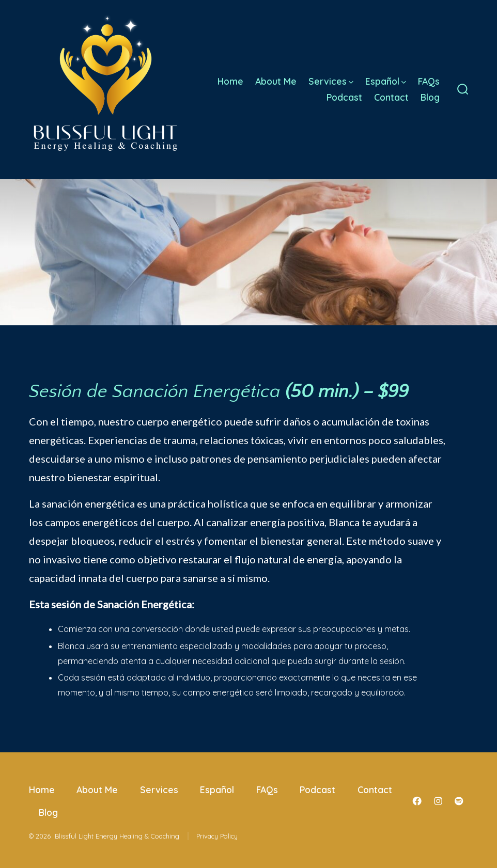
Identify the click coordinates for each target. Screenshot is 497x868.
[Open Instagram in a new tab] (438, 801)
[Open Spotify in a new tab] (459, 801)
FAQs (429, 81)
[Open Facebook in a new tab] (417, 801)
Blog (430, 97)
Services (331, 81)
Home (230, 81)
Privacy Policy (217, 836)
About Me (276, 81)
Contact (391, 97)
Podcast (344, 97)
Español (386, 81)
